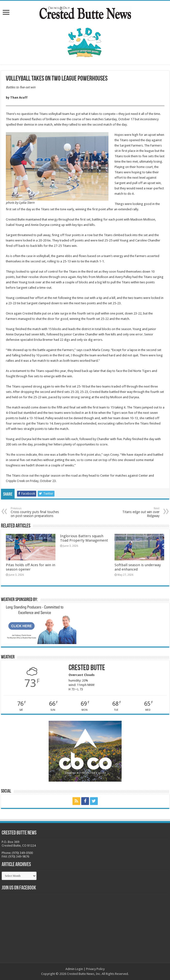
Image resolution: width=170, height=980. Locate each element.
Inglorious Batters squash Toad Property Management (84, 538)
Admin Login (74, 969)
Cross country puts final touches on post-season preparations (36, 512)
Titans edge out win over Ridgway (135, 512)
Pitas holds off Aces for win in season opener (31, 567)
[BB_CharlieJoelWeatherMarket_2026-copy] (40, 624)
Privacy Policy (95, 969)
